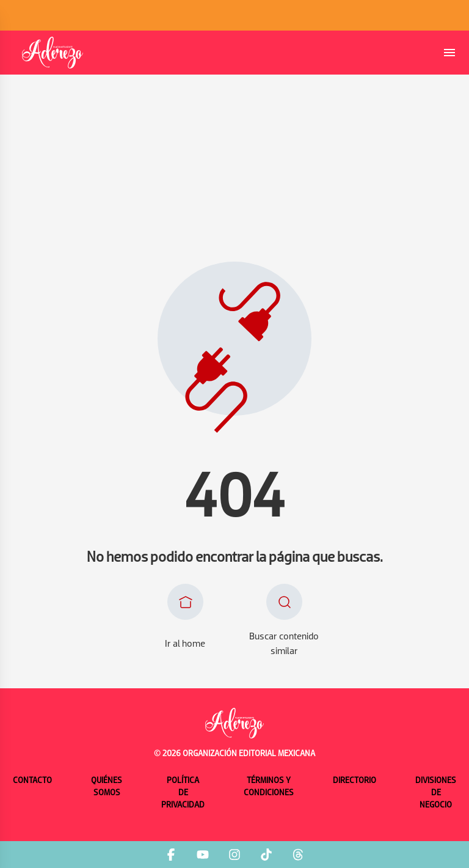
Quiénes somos (107, 787)
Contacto (32, 781)
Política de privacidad (183, 793)
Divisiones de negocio (436, 793)
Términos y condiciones (269, 787)
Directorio (354, 781)
